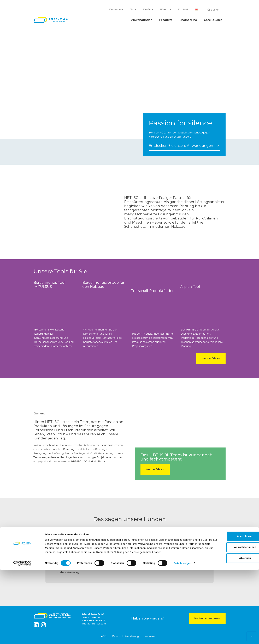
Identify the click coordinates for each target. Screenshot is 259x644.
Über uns (166, 9)
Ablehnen (230, 628)
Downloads (116, 9)
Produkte (166, 20)
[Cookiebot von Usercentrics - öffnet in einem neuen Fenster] (22, 637)
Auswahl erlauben (230, 617)
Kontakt (183, 9)
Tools (133, 9)
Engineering (188, 20)
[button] (38, 558)
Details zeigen (182, 637)
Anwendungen (142, 20)
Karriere (148, 9)
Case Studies (213, 20)
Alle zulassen (230, 606)
